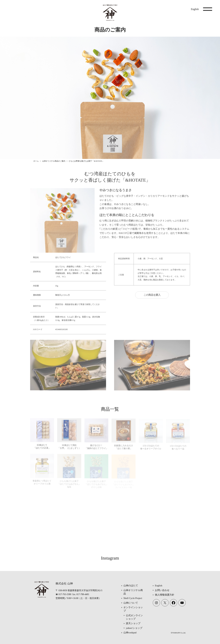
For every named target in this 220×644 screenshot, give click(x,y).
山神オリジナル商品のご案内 (54, 161)
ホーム (36, 161)
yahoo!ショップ (134, 628)
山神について (131, 603)
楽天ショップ (133, 623)
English (195, 9)
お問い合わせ (162, 590)
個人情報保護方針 (165, 595)
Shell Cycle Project (133, 598)
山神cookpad (130, 633)
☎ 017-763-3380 (63, 594)
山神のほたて (131, 586)
